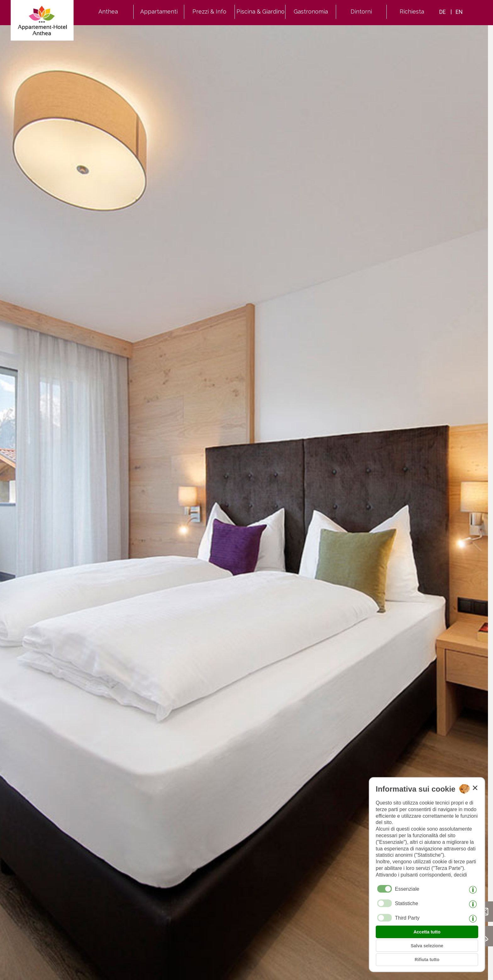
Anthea (108, 11)
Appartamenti (159, 11)
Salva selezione (427, 946)
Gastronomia (311, 11)
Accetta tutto (427, 932)
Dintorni (361, 11)
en (459, 12)
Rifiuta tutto (427, 960)
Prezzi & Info (209, 11)
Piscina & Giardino (260, 11)
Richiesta (412, 11)
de (443, 12)
